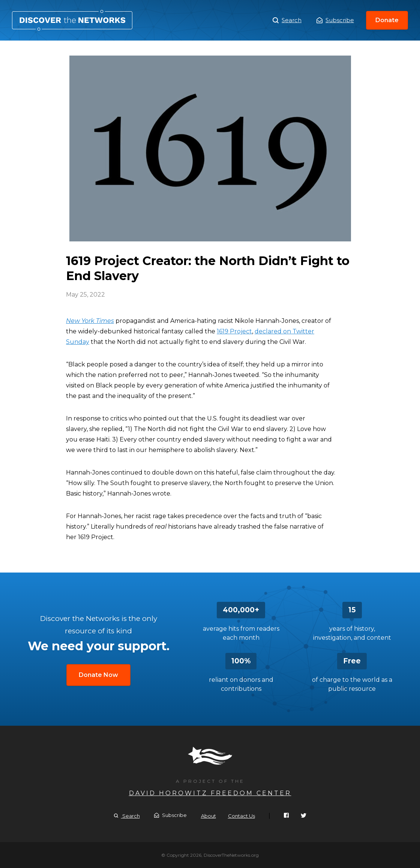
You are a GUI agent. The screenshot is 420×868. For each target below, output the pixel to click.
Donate (387, 20)
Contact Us (241, 816)
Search (287, 20)
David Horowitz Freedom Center (210, 793)
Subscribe (335, 20)
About (208, 816)
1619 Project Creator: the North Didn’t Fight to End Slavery (72, 20)
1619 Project (234, 331)
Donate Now (98, 675)
